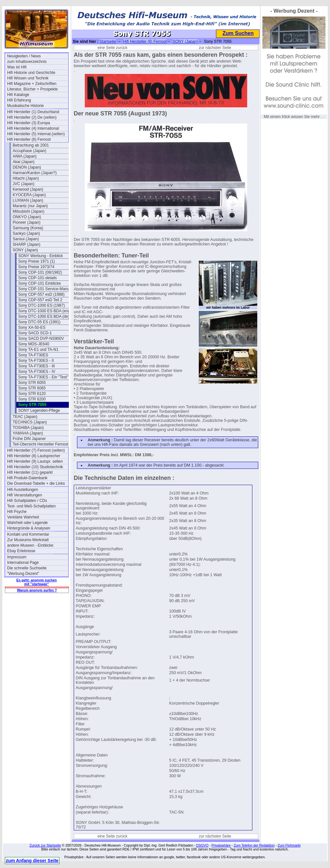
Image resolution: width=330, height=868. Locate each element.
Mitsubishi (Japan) (28, 211)
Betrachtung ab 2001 (31, 145)
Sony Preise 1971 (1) (37, 261)
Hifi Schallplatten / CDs (27, 501)
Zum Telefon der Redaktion (254, 845)
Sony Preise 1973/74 (36, 267)
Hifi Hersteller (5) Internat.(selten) (36, 134)
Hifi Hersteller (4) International (33, 128)
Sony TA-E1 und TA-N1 (38, 350)
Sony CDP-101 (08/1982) (40, 272)
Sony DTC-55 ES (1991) (39, 322)
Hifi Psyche (17, 512)
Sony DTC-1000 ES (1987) (41, 305)
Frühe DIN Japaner (29, 439)
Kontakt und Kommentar (28, 534)
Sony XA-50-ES (32, 327)
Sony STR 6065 (32, 388)
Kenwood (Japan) (28, 189)
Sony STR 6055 (32, 383)
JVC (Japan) (24, 184)
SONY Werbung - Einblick (41, 256)
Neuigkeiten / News (24, 56)
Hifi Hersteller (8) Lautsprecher (34, 456)
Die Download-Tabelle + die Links (36, 483)
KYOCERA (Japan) (29, 195)
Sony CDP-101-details (38, 278)
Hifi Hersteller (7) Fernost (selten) (36, 450)
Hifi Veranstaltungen (25, 495)
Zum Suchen (238, 33)
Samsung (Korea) (28, 228)
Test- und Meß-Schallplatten (31, 506)
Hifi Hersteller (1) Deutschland (33, 112)
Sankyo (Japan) (26, 233)
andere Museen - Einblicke (30, 545)
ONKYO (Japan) (27, 217)
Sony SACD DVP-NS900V (41, 339)
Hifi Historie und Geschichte (31, 73)
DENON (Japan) (27, 167)
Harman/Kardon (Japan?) (35, 173)
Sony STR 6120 (32, 394)
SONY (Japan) (25, 250)
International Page (23, 563)
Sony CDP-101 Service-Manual (45, 289)
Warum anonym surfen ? (37, 590)
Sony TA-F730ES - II (36, 361)
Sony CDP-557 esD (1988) (41, 294)
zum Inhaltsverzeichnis (27, 62)
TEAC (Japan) (25, 417)
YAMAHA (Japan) (28, 433)
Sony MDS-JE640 (34, 344)
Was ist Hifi (17, 67)
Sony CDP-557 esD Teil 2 (40, 300)
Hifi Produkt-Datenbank (27, 478)
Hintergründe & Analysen (29, 528)
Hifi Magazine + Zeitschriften (32, 84)
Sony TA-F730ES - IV (37, 372)
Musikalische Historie (25, 106)
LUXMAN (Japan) (28, 200)
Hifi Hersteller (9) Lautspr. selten (35, 461)
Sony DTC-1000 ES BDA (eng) (45, 311)
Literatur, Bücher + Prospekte (32, 89)
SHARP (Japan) (26, 244)
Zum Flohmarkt (289, 845)
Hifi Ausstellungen (23, 490)
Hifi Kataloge (18, 95)
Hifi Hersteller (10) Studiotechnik (35, 467)
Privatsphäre (221, 845)
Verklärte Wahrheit (23, 517)
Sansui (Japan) (26, 239)
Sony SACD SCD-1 (35, 333)
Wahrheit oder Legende (27, 523)
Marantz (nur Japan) (30, 206)
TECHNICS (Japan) (30, 422)
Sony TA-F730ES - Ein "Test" (43, 377)
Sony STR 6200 (32, 399)
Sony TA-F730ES (33, 355)
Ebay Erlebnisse (21, 551)
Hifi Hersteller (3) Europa (29, 123)
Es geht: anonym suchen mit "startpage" (36, 582)
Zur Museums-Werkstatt (28, 540)
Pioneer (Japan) (26, 222)
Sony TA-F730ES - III (37, 366)
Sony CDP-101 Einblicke (39, 283)
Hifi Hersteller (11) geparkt (30, 472)
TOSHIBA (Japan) (28, 428)
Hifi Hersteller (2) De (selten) (32, 117)
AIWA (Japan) (25, 156)
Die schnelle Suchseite (27, 568)
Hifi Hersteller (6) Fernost (29, 139)
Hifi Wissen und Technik (28, 78)
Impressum (17, 557)
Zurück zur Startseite (45, 845)
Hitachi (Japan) (26, 178)
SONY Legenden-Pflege (39, 410)
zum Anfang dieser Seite (32, 861)
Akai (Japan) (24, 162)
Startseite (108, 42)
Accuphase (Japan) (29, 151)
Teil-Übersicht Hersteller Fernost (40, 444)
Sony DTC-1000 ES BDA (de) (44, 316)
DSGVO (202, 845)
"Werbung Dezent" (23, 574)
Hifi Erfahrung (19, 100)
